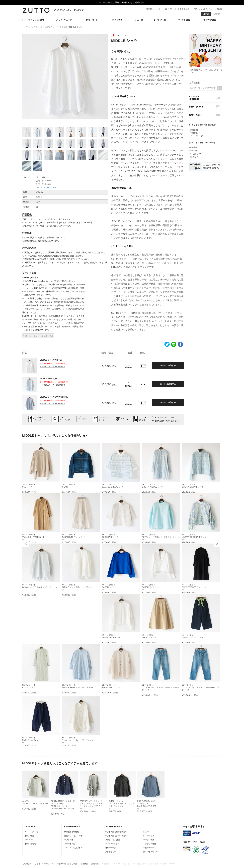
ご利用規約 (27, 864)
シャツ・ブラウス (60, 27)
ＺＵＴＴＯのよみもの (73, 848)
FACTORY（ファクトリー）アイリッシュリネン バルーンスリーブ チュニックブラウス (93, 804)
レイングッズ (160, 20)
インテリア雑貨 (209, 20)
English (217, 14)
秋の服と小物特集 (72, 832)
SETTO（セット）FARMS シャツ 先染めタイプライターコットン (41, 587)
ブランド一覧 (70, 844)
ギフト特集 (69, 840)
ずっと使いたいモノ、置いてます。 (70, 10)
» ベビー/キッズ (196, 136)
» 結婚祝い (193, 147)
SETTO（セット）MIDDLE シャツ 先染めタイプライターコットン (81, 587)
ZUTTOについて (153, 9)
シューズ (139, 20)
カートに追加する (168, 365)
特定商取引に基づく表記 (67, 864)
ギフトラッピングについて (164, 417)
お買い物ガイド (205, 107)
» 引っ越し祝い (195, 154)
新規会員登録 (183, 9)
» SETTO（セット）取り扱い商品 (38, 336)
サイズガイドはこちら (46, 187)
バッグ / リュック (64, 20)
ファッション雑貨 (36, 20)
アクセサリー (118, 20)
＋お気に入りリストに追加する (53, 366)
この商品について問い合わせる (166, 421)
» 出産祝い (193, 151)
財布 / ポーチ (92, 20)
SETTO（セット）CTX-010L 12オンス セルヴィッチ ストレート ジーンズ (161, 687)
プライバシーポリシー (44, 864)
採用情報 (95, 864)
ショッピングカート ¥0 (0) (210, 9)
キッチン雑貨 (184, 20)
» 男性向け (193, 133)
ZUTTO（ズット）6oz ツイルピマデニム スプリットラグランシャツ (122, 804)
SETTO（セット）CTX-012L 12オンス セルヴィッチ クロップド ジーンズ (201, 687)
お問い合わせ (205, 115)
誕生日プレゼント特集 (73, 836)
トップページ (28, 27)
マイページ (30, 840)
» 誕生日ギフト (195, 157)
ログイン (169, 9)
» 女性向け (193, 130)
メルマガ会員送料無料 (205, 98)
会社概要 (84, 864)
